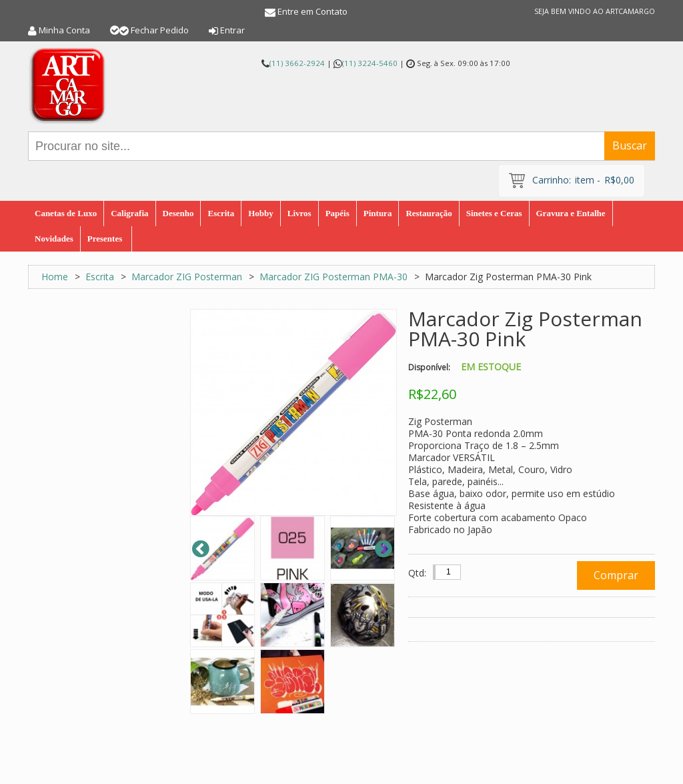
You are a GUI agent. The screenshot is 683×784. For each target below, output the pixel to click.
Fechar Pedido (160, 30)
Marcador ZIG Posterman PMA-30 (333, 277)
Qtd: (417, 573)
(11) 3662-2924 (297, 63)
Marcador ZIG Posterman (187, 277)
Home (55, 277)
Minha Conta (64, 30)
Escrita (100, 277)
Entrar (232, 30)
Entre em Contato (312, 11)
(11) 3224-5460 (370, 63)
